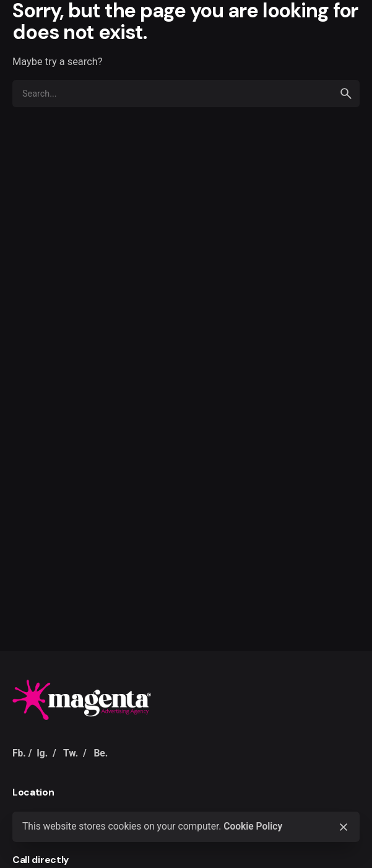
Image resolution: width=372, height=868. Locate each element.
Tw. (71, 753)
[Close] (344, 827)
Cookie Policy (253, 826)
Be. (101, 753)
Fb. (19, 753)
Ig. (42, 753)
